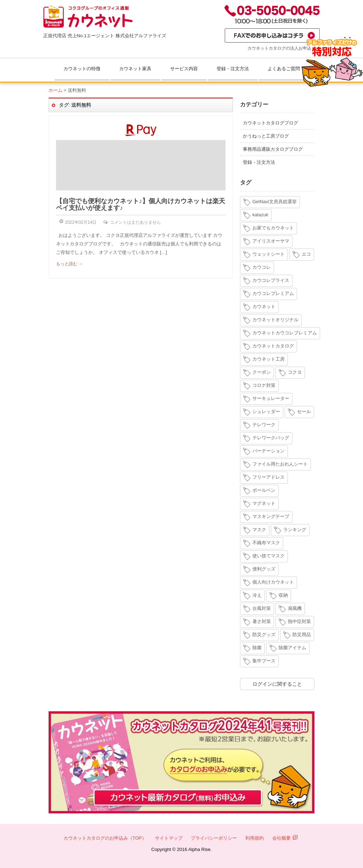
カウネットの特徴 (82, 69)
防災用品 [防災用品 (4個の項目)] (302, 635)
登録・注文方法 (233, 69)
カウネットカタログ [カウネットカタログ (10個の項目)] (273, 346)
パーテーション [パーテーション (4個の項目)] (269, 451)
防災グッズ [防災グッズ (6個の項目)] (264, 635)
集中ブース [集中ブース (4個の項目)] (264, 661)
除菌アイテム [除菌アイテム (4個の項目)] (292, 648)
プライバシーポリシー (214, 838)
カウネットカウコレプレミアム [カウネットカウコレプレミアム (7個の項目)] (285, 333)
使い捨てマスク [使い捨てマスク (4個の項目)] (269, 556)
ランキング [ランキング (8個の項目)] (295, 530)
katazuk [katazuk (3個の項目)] (260, 215)
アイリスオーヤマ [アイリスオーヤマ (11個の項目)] (271, 241)
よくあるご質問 (284, 69)
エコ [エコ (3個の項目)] (306, 254)
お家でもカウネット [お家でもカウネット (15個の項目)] (273, 228)
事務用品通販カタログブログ (273, 149)
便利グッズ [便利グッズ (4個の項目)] (264, 569)
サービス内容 (184, 69)
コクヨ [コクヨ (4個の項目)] (295, 372)
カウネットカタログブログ (270, 123)
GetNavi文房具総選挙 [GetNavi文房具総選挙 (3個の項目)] (275, 202)
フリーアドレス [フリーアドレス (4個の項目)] (269, 477)
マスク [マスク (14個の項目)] (259, 530)
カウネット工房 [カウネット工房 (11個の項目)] (269, 359)
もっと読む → (69, 264)
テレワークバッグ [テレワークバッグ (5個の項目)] (271, 438)
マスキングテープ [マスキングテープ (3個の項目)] (271, 516)
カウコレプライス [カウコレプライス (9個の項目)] (271, 280)
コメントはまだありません (135, 222)
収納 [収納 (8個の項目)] (283, 595)
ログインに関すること (277, 684)
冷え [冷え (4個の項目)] (257, 595)
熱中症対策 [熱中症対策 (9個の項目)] (299, 621)
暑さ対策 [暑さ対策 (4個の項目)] (262, 621)
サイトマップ (169, 838)
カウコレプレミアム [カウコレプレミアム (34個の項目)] (273, 293)
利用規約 (255, 838)
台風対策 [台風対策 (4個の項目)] (262, 608)
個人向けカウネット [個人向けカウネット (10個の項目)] (273, 582)
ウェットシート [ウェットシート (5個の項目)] (269, 254)
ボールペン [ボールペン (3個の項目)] (264, 490)
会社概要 (285, 838)
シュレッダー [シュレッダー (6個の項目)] (266, 411)
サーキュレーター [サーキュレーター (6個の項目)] (271, 398)
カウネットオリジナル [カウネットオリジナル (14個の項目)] (275, 320)
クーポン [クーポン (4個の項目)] (262, 372)
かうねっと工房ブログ (266, 136)
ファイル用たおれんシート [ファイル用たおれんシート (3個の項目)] (280, 464)
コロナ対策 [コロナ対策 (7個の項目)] (264, 385)
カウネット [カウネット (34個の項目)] (264, 307)
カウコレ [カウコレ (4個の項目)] (262, 267)
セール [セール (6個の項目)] (304, 411)
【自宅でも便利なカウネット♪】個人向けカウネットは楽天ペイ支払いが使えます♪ (141, 204)
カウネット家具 (135, 69)
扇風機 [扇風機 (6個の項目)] (295, 608)
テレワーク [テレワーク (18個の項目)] (264, 425)
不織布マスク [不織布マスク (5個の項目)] (266, 543)
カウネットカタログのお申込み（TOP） (105, 838)
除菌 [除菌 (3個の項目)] (257, 648)
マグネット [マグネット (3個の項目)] (264, 503)
